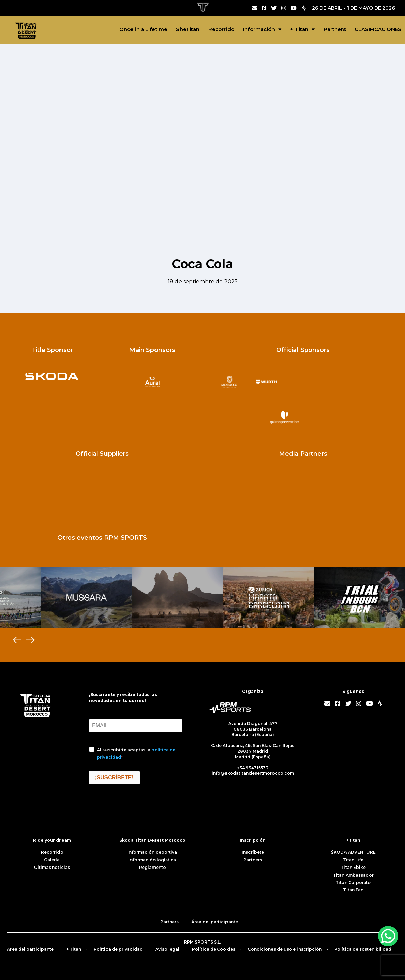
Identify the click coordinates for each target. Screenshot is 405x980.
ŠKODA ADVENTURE (353, 852)
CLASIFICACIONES (378, 29)
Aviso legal (167, 949)
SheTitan (188, 29)
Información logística (152, 860)
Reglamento (152, 867)
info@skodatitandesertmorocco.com (253, 773)
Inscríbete (253, 852)
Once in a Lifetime (143, 29)
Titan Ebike (353, 867)
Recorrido (221, 29)
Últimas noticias (52, 867)
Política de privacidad (118, 949)
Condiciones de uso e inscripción (285, 949)
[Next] (30, 640)
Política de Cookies (214, 949)
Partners (335, 29)
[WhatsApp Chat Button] (388, 936)
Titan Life (353, 860)
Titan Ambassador (353, 875)
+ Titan (299, 29)
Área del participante (215, 922)
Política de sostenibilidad (363, 949)
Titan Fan (353, 890)
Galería (52, 860)
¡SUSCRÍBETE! (114, 777)
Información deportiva (152, 852)
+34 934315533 (253, 768)
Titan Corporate (353, 883)
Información (259, 29)
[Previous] (17, 640)
